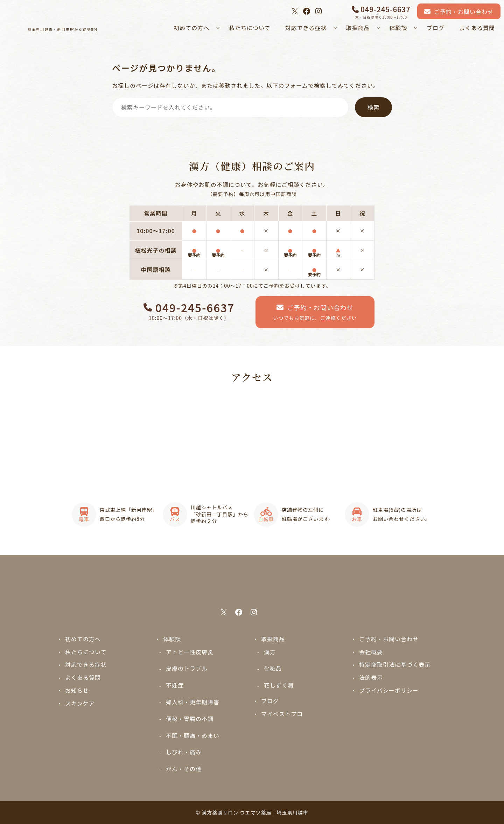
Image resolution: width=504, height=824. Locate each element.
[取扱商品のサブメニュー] (379, 28)
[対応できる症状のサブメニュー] (335, 28)
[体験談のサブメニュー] (416, 28)
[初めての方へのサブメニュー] (218, 28)
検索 (373, 107)
